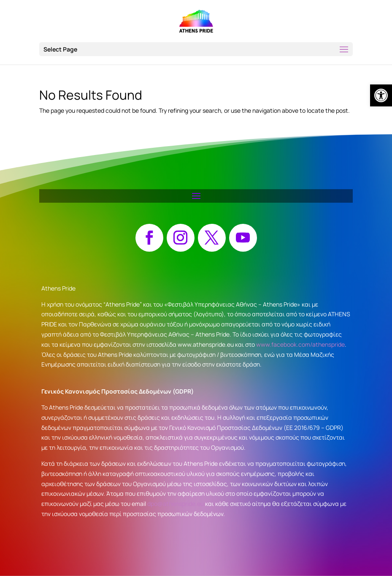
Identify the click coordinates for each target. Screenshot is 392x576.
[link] (381, 95)
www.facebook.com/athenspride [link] (300, 344)
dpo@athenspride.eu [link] (176, 504)
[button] (196, 49)
